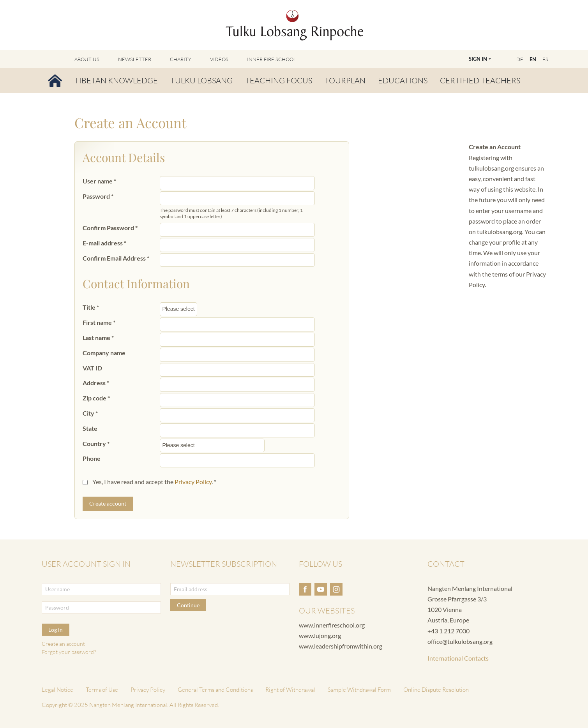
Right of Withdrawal (290, 690)
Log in (56, 630)
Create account (108, 503)
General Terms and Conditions (215, 690)
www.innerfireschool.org (332, 625)
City (90, 413)
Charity (181, 59)
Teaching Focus (279, 80)
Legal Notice (57, 690)
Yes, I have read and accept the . (154, 482)
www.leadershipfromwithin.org (341, 646)
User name (99, 181)
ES (545, 59)
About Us (87, 59)
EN (533, 59)
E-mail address (104, 243)
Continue (188, 605)
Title (91, 307)
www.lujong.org (320, 635)
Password (98, 196)
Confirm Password (110, 228)
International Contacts (458, 658)
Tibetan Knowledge (116, 80)
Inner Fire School (272, 59)
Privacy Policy (193, 482)
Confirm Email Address (116, 258)
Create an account (63, 644)
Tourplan (345, 80)
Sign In (478, 59)
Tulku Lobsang (201, 80)
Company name (104, 353)
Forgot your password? (69, 652)
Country (96, 443)
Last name (98, 338)
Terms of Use (102, 690)
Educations (403, 80)
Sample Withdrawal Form (359, 690)
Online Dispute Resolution (436, 690)
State (90, 428)
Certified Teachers (480, 80)
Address (96, 383)
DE (520, 59)
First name (99, 322)
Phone (92, 458)
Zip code (96, 398)
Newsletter (135, 59)
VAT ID (92, 368)
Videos (219, 59)
